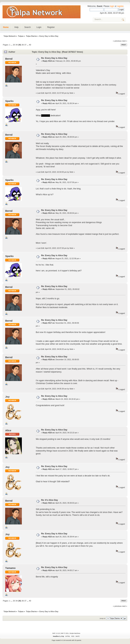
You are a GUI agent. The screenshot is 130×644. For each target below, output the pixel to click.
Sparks (9, 101)
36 (23, 45)
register (120, 6)
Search (27, 27)
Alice (8, 430)
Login (39, 27)
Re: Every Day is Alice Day (54, 58)
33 (14, 45)
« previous (117, 41)
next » (125, 41)
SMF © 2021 (65, 633)
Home (6, 27)
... (12, 45)
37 (25, 45)
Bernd (9, 59)
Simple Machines (75, 633)
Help (16, 27)
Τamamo (10, 568)
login (112, 6)
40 (30, 45)
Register (51, 27)
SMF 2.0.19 (56, 633)
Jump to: (103, 618)
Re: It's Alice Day (49, 500)
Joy (7, 397)
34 (16, 45)
